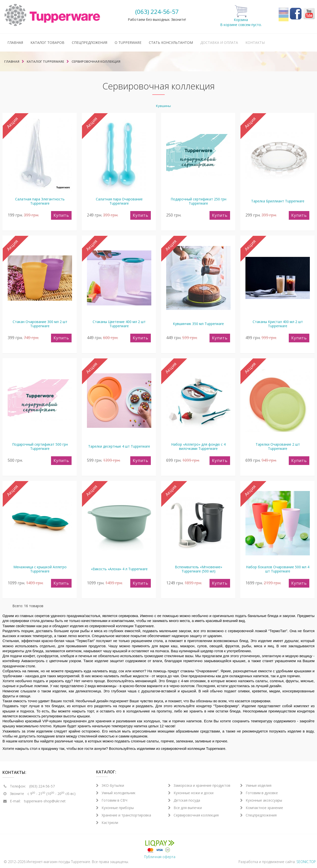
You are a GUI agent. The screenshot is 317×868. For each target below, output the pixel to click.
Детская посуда (184, 800)
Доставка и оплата (219, 42)
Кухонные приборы (115, 808)
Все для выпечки (185, 808)
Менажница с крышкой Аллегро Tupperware (40, 569)
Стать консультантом (171, 42)
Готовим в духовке (259, 793)
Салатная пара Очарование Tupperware (119, 201)
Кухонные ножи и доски (191, 793)
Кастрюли (107, 823)
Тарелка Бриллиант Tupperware (278, 201)
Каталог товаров (47, 42)
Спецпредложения (90, 42)
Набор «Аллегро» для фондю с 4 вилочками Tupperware (198, 446)
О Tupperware (128, 42)
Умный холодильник (116, 793)
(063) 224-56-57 (157, 12)
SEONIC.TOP (306, 862)
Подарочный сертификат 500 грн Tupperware (40, 446)
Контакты (255, 42)
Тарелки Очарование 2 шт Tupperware (278, 446)
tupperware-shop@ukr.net (45, 801)
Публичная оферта (160, 857)
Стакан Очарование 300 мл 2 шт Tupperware (40, 324)
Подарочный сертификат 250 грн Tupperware (198, 201)
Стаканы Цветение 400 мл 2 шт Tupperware (119, 324)
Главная (15, 42)
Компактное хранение (262, 808)
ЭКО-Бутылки (110, 785)
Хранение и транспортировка (124, 815)
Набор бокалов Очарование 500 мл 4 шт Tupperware (278, 569)
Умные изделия (256, 785)
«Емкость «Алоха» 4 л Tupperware (119, 569)
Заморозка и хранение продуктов (199, 785)
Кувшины (163, 106)
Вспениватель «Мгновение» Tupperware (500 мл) (198, 569)
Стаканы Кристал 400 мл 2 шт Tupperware (278, 324)
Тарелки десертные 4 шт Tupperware (119, 446)
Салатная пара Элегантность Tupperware (40, 201)
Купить (61, 215)
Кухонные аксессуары (261, 800)
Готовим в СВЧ (112, 800)
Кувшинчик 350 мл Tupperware (198, 324)
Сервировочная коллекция (193, 815)
